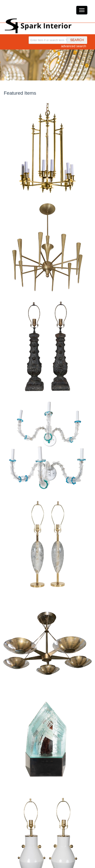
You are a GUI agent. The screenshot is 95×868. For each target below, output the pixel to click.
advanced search (74, 46)
